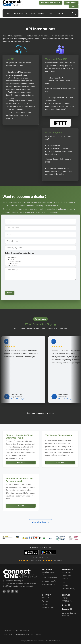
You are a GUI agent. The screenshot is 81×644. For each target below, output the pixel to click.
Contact (45, 604)
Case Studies (67, 575)
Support (60, 13)
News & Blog (66, 572)
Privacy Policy (7, 634)
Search (75, 13)
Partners (45, 601)
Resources (42, 13)
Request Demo (71, 3)
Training (65, 585)
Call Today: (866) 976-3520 (51, 3)
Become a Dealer (48, 608)
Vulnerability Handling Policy (24, 634)
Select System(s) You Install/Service (20, 253)
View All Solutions (48, 584)
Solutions (8, 13)
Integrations (19, 13)
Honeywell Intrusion (40, 261)
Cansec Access (40, 263)
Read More (21, 463)
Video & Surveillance (49, 578)
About (52, 13)
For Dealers (31, 13)
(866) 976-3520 (68, 601)
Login (74, 6)
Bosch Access (40, 265)
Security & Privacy (68, 589)
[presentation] (20, 285)
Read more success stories (40, 413)
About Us (45, 598)
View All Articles (41, 522)
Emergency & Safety (49, 581)
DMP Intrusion (40, 257)
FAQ (63, 582)
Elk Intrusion (40, 259)
